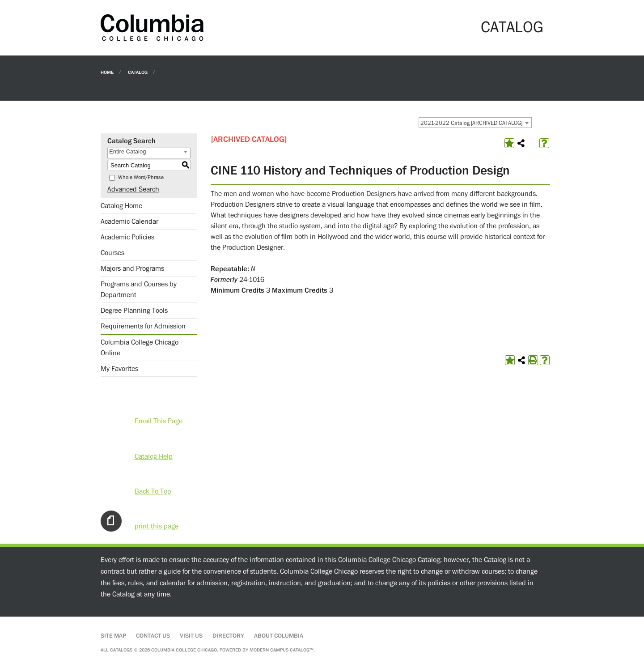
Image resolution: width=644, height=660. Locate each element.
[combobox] (475, 123)
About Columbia (279, 636)
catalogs (121, 650)
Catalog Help (154, 456)
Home (107, 72)
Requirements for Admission (143, 326)
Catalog (138, 72)
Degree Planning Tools (134, 311)
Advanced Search (133, 189)
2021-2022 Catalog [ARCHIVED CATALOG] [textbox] (471, 123)
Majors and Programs (132, 268)
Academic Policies (127, 237)
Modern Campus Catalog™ (282, 650)
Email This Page (159, 421)
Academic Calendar (129, 221)
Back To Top (153, 491)
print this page (157, 526)
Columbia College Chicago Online (140, 348)
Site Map (113, 636)
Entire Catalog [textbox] (127, 151)
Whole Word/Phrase (141, 177)
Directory (228, 636)
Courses (112, 253)
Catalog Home (121, 206)
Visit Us (191, 636)
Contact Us (153, 636)
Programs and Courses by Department (139, 290)
